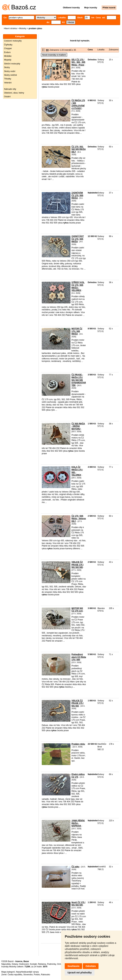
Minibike (8, 56)
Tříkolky (8, 79)
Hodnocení (24, 964)
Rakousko (46, 975)
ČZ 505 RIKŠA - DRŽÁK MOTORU (78, 426)
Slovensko (28, 975)
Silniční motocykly (12, 64)
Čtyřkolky (8, 45)
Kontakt (33, 964)
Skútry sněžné (10, 75)
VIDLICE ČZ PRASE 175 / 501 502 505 (77, 565)
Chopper (8, 48)
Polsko (37, 975)
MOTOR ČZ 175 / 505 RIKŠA (77, 331)
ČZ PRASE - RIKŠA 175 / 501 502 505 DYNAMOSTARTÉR (79, 380)
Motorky (23, 28)
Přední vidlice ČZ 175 (78, 776)
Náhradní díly (10, 89)
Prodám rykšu (78, 744)
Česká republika (15, 975)
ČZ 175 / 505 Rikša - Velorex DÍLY (79, 519)
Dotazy (15, 964)
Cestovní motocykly (13, 41)
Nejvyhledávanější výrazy (27, 972)
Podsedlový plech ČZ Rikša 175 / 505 (79, 657)
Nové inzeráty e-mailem (54, 55)
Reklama (42, 964)
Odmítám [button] (91, 966)
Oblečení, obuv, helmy (14, 93)
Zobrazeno (114, 50)
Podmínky (52, 964)
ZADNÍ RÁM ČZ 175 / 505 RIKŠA (77, 195)
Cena (90, 50)
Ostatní (7, 97)
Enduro (7, 52)
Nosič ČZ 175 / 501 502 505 (78, 904)
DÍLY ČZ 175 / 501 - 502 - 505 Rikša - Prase (78, 62)
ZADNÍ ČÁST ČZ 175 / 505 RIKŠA (78, 239)
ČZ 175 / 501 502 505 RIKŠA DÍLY (79, 149)
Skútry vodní (10, 71)
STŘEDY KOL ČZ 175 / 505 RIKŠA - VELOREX (78, 286)
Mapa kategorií (8, 972)
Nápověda (6, 964)
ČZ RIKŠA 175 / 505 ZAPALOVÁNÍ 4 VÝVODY (78, 104)
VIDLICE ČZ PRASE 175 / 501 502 (77, 703)
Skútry (7, 67)
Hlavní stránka (10, 28)
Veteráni (8, 83)
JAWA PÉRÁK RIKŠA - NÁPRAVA (78, 823)
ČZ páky (75, 867)
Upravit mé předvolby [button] (80, 973)
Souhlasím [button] (73, 966)
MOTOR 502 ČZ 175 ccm (77, 610)
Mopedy (8, 60)
